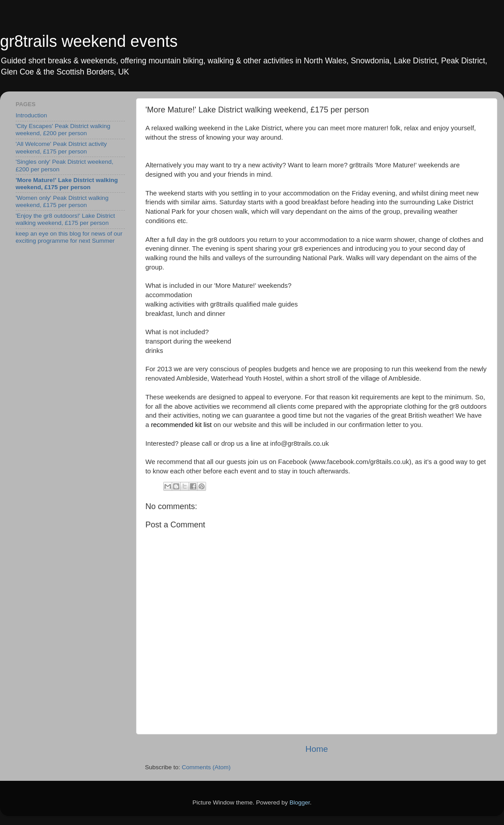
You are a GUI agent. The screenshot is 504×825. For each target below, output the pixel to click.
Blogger (300, 802)
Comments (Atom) (207, 767)
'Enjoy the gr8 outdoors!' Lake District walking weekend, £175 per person (65, 219)
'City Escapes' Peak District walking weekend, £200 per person (63, 130)
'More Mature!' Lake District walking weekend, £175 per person (67, 184)
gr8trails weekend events (89, 41)
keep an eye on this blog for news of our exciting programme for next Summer (69, 237)
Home (317, 749)
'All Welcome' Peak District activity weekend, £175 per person (61, 147)
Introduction (31, 115)
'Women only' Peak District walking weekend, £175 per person (62, 201)
